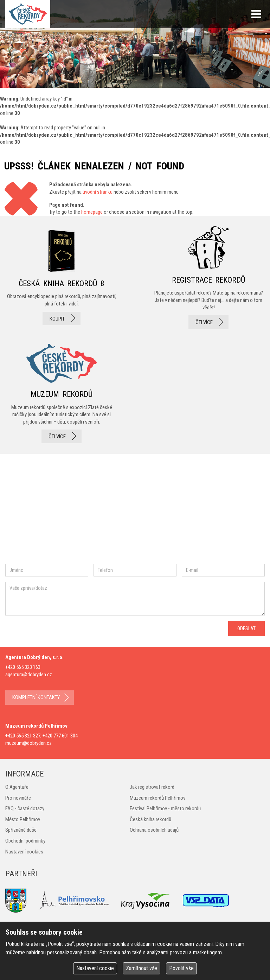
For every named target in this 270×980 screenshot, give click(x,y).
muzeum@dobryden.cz (28, 743)
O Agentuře (17, 787)
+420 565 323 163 (23, 667)
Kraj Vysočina (146, 901)
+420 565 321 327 (23, 736)
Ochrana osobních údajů (154, 830)
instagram (65, 511)
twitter (88, 511)
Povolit (181, 968)
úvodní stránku (98, 192)
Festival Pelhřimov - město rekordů (165, 808)
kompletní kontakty (36, 697)
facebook (26, 511)
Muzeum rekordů (62, 391)
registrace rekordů (208, 278)
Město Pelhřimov (23, 819)
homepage (92, 212)
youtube (119, 511)
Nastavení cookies (24, 852)
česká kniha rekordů (62, 278)
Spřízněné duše (21, 830)
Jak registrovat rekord (152, 787)
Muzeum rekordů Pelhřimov (157, 798)
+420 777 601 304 (60, 736)
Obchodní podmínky (25, 841)
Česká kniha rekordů (150, 819)
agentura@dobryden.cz (29, 675)
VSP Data (206, 901)
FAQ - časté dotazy (25, 808)
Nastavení (95, 968)
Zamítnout (142, 968)
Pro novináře (18, 798)
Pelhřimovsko (74, 901)
